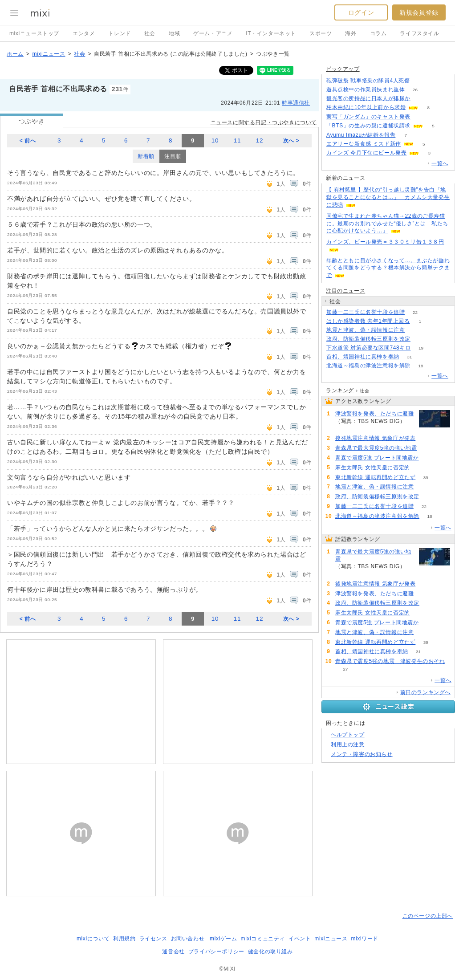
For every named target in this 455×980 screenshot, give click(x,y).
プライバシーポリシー (216, 952)
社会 (150, 33)
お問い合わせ (188, 939)
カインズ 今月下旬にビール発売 (366, 153)
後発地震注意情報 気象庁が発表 (375, 438)
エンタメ (84, 33)
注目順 (173, 156)
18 (420, 366)
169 (420, 81)
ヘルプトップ (348, 735)
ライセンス (153, 939)
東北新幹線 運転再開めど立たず (375, 477)
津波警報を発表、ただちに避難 (374, 414)
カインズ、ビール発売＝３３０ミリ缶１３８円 (385, 242)
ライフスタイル (419, 33)
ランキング (340, 390)
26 (415, 90)
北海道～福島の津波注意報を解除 (368, 366)
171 (421, 117)
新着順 (146, 156)
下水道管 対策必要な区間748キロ (369, 348)
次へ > (291, 141)
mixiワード (365, 939)
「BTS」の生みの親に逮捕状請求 (368, 126)
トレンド (119, 33)
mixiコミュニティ (263, 939)
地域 (174, 33)
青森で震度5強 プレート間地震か (377, 458)
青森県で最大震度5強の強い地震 (376, 448)
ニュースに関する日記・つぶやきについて (264, 122)
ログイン (361, 12)
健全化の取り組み (270, 952)
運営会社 (173, 952)
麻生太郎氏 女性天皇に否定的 (373, 468)
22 (415, 312)
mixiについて (93, 939)
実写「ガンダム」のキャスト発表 (368, 117)
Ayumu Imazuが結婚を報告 (361, 135)
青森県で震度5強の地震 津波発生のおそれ (390, 661)
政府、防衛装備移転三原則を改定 (368, 339)
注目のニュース (345, 291)
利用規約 (124, 939)
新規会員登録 (419, 12)
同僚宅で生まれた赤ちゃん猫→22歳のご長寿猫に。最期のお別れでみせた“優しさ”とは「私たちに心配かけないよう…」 (387, 224)
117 (426, 438)
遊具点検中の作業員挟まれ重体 (366, 89)
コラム (378, 33)
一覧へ (440, 163)
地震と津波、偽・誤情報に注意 (366, 330)
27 (345, 669)
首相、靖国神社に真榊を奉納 (363, 357)
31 (409, 357)
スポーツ (321, 33)
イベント (300, 939)
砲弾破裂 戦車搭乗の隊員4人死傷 (368, 81)
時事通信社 (296, 103)
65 (415, 330)
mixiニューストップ (34, 33)
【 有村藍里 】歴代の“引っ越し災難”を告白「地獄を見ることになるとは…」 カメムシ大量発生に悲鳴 (388, 197)
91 (345, 429)
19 (421, 348)
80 (429, 458)
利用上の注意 (348, 744)
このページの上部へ (428, 916)
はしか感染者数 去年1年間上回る (368, 321)
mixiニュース (49, 54)
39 (426, 478)
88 (420, 339)
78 (420, 99)
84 (420, 468)
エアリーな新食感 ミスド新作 (364, 144)
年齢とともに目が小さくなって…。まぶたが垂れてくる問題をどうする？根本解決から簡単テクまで (388, 268)
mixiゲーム (223, 939)
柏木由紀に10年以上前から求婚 (366, 107)
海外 (351, 33)
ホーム (15, 54)
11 (237, 140)
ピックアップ (343, 69)
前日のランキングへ (425, 692)
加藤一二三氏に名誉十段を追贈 (366, 312)
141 (427, 448)
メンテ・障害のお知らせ (362, 754)
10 (215, 140)
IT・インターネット (271, 33)
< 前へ (28, 141)
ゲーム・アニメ (213, 33)
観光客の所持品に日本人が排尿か (368, 98)
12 (260, 140)
